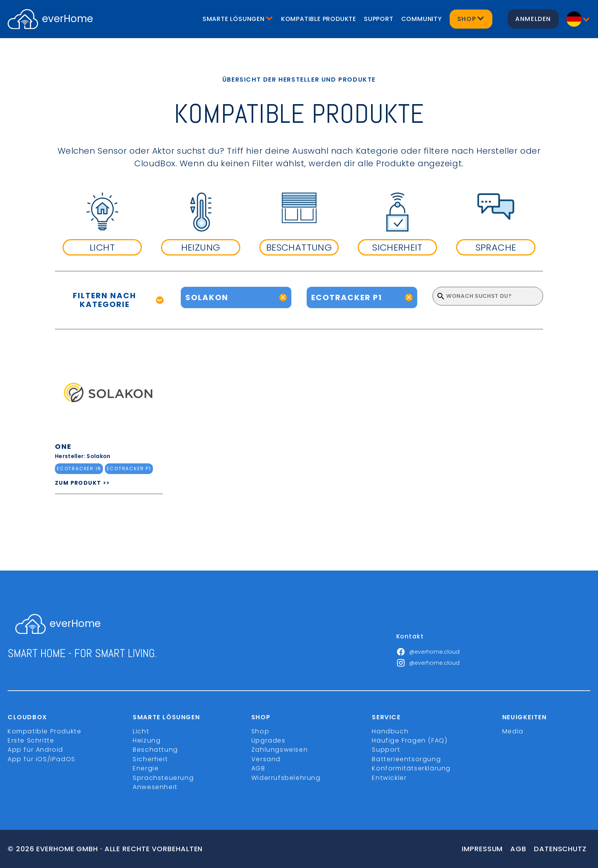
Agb (518, 849)
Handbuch (390, 731)
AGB (258, 768)
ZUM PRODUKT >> (83, 483)
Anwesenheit (155, 787)
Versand (266, 759)
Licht (141, 731)
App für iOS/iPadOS (42, 759)
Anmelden (533, 19)
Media (513, 731)
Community (422, 19)
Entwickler (389, 778)
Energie (146, 768)
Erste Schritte (31, 740)
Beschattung (155, 750)
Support (379, 19)
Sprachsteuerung (163, 778)
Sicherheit (150, 759)
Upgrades (268, 740)
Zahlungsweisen (280, 750)
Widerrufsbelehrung (286, 778)
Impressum (482, 849)
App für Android (35, 750)
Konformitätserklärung (411, 768)
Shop (260, 731)
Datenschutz (560, 849)
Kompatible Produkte (319, 19)
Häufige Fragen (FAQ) (410, 740)
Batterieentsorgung (406, 759)
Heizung (147, 740)
